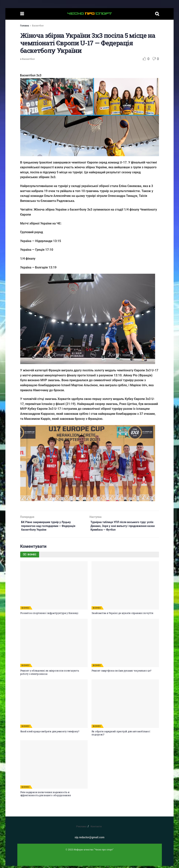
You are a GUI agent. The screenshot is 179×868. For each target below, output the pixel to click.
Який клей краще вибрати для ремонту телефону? (50, 733)
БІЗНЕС (26, 610)
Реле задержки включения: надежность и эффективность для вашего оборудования (45, 796)
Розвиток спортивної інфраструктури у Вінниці (49, 615)
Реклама (81, 829)
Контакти (96, 829)
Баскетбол (38, 26)
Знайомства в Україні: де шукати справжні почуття (122, 615)
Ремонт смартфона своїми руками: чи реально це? (121, 673)
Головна (25, 26)
